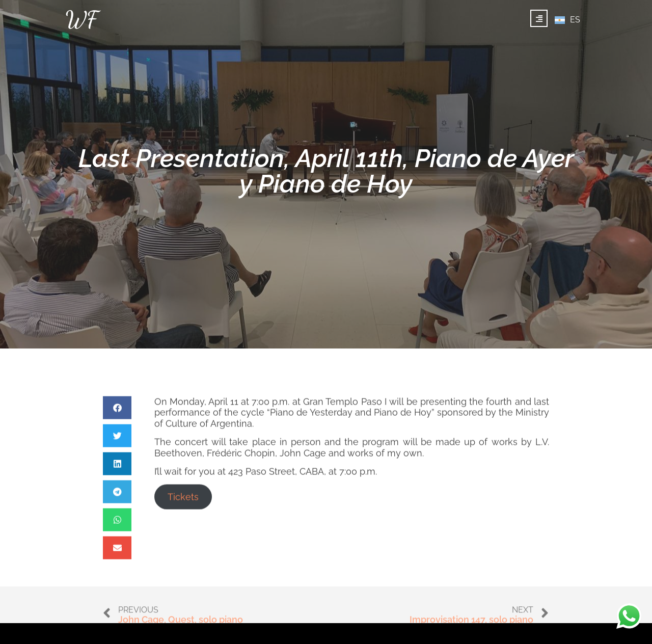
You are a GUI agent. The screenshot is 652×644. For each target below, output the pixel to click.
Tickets (183, 518)
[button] (117, 429)
